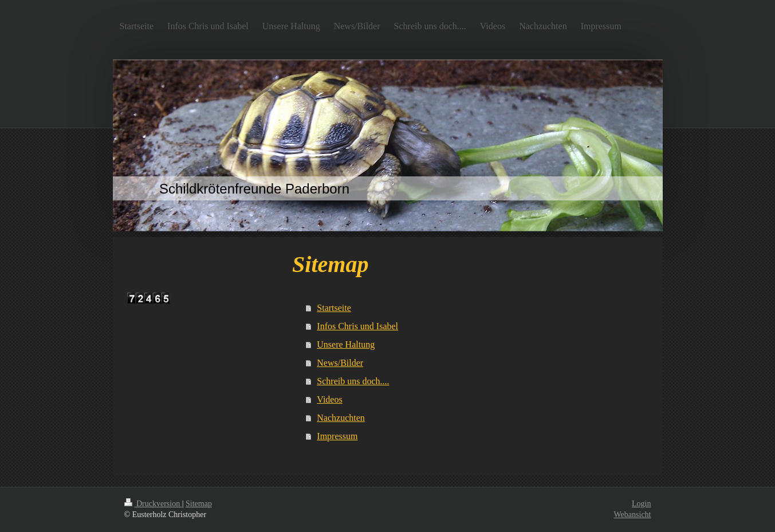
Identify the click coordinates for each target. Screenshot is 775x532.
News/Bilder (340, 363)
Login (641, 504)
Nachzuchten (341, 418)
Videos (329, 399)
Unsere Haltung (346, 344)
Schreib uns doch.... (353, 381)
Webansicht (633, 515)
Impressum (337, 436)
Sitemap (199, 504)
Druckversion (153, 504)
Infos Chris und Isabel (357, 326)
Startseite (334, 308)
